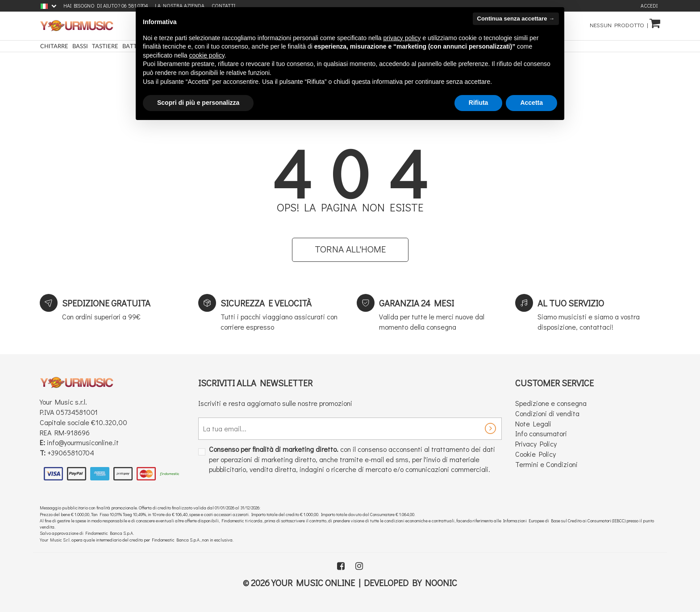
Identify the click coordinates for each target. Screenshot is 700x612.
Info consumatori (541, 434)
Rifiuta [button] (479, 103)
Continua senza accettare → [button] (516, 19)
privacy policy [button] (402, 38)
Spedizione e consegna (551, 403)
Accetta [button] (531, 103)
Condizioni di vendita (547, 414)
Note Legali (533, 424)
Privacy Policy (536, 445)
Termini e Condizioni (546, 465)
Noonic (441, 583)
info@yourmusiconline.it (83, 443)
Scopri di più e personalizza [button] (198, 103)
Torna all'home (350, 250)
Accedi (649, 6)
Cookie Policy (535, 454)
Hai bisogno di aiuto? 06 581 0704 (106, 6)
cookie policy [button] (207, 55)
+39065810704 (71, 453)
